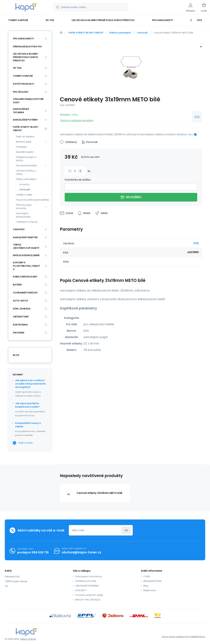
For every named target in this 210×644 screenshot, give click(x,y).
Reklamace (150, 590)
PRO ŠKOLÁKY (21, 92)
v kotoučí (142, 33)
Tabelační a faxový (27, 222)
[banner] (26, 8)
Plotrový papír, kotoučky (24, 207)
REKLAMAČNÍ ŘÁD (153, 581)
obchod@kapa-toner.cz (82, 552)
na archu (24, 184)
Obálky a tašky (24, 195)
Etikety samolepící (120, 33)
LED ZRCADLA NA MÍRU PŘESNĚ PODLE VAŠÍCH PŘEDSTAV (25, 57)
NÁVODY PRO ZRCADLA (88, 600)
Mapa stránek (28, 639)
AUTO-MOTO (21, 301)
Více (190, 134)
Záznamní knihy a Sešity (26, 172)
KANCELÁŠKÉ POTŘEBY (25, 120)
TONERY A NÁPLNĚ (23, 76)
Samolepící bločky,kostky (23, 215)
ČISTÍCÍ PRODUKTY (23, 84)
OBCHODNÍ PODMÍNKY (87, 586)
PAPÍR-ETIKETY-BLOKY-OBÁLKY (86, 33)
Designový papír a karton (26, 159)
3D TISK (17, 68)
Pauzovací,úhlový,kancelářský (29, 200)
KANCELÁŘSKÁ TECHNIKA (21, 111)
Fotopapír (21, 147)
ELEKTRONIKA (20, 325)
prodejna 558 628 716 (33, 552)
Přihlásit (126, 530)
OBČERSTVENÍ (21, 317)
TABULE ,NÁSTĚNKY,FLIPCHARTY (26, 246)
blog (16, 355)
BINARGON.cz (198, 637)
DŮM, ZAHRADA (22, 309)
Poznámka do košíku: (78, 180)
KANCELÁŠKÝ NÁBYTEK (25, 237)
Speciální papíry (25, 152)
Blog (146, 586)
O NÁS (147, 576)
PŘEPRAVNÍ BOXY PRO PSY (27, 47)
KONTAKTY (81, 590)
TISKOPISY (19, 229)
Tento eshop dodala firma (176, 637)
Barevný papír (24, 142)
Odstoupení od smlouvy (89, 576)
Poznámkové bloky (27, 166)
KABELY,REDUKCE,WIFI (25, 277)
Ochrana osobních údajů (89, 595)
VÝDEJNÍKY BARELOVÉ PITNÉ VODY (28, 101)
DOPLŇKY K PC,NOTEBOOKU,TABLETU (26, 266)
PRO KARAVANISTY (23, 39)
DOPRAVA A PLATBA (86, 581)
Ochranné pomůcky (25, 293)
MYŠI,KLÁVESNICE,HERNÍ (26, 255)
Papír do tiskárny (25, 137)
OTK (197, 117)
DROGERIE (19, 333)
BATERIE (17, 285)
